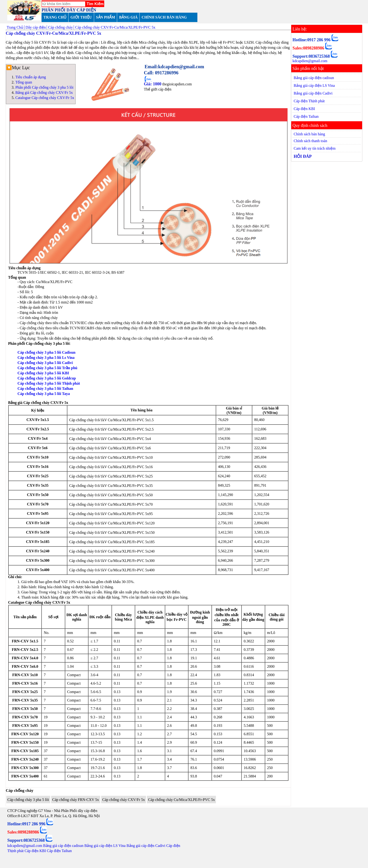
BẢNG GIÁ (128, 17)
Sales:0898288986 (308, 48)
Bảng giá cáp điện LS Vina (314, 85)
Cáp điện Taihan (306, 116)
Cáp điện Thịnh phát (309, 101)
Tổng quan (24, 82)
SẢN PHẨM (106, 17)
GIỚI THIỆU (81, 17)
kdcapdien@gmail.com (310, 61)
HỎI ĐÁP (303, 156)
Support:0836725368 (311, 56)
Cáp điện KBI (304, 109)
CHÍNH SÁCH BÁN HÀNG (164, 17)
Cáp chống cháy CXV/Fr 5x (124, 800)
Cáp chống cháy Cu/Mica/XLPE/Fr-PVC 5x (181, 800)
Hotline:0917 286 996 (311, 40)
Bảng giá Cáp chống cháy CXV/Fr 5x (44, 93)
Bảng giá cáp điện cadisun (314, 78)
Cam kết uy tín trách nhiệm (314, 148)
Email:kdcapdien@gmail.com (174, 67)
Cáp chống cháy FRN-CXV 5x (76, 800)
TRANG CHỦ (55, 17)
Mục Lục (21, 68)
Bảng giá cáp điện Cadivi (313, 93)
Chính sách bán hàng (309, 134)
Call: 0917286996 (161, 73)
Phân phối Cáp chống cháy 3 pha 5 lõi (45, 87)
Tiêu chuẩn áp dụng (31, 77)
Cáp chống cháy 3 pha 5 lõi (28, 800)
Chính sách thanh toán (310, 141)
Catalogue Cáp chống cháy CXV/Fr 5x (45, 98)
